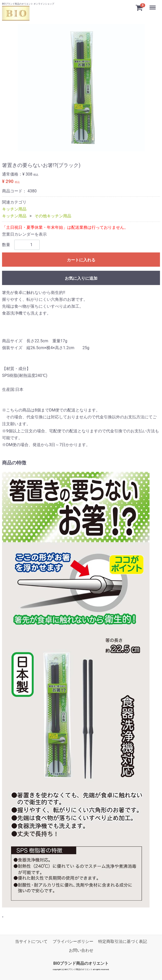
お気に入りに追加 (81, 278)
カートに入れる (81, 260)
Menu (153, 5)
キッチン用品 (14, 209)
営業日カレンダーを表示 (24, 234)
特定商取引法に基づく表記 (123, 941)
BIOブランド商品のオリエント (81, 964)
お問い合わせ (81, 950)
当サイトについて (31, 941)
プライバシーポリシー (73, 941)
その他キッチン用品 (53, 216)
